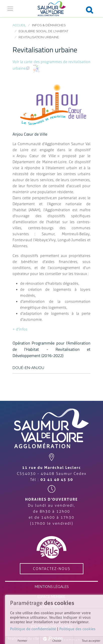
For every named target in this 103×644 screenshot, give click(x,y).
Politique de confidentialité (33, 630)
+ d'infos (20, 329)
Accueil (19, 25)
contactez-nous (52, 569)
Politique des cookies (77, 630)
